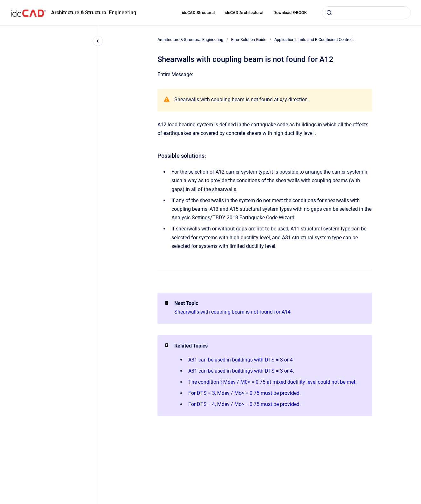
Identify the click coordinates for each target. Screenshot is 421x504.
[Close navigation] (98, 41)
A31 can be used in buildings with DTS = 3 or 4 (241, 360)
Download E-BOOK (290, 13)
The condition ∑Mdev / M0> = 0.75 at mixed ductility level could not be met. (272, 382)
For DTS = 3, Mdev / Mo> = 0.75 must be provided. (244, 393)
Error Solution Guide (249, 40)
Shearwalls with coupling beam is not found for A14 (232, 312)
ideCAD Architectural (244, 13)
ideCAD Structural (198, 13)
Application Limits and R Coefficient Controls (314, 40)
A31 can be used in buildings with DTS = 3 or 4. (241, 371)
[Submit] (329, 13)
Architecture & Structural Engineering (94, 13)
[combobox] (366, 13)
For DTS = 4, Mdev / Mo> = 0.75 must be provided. (244, 404)
